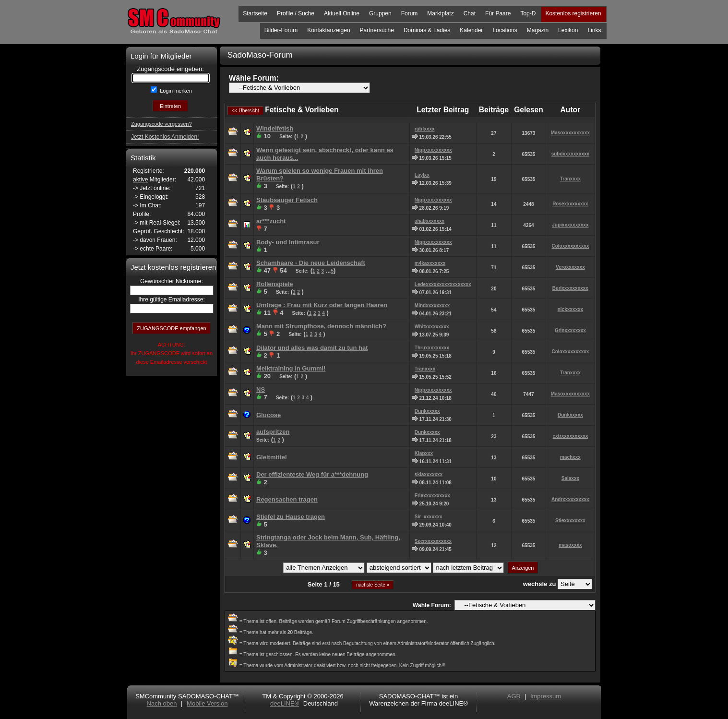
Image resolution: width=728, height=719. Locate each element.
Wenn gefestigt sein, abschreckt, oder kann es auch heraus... (325, 154)
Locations (505, 30)
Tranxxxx (570, 179)
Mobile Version (207, 703)
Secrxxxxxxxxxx (433, 541)
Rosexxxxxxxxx (570, 204)
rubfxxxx (425, 129)
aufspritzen (273, 432)
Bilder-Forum (281, 30)
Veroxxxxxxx (570, 267)
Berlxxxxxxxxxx (570, 288)
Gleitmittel (272, 457)
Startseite (255, 13)
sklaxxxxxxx (429, 474)
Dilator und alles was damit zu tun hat (312, 348)
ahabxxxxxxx (430, 221)
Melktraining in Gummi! (291, 368)
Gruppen (380, 13)
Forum (410, 13)
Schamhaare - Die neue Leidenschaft (311, 263)
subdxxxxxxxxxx (571, 154)
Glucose (269, 415)
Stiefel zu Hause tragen (291, 517)
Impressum (546, 696)
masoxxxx (570, 545)
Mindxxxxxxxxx (432, 306)
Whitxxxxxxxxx (432, 327)
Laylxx (422, 175)
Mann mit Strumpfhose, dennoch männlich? (321, 326)
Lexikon (568, 30)
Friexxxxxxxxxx (432, 496)
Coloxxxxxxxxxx (570, 246)
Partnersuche (377, 30)
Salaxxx (570, 478)
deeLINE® (285, 703)
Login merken (175, 91)
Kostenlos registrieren (573, 13)
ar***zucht (271, 221)
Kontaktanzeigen (328, 30)
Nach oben (162, 703)
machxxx (570, 457)
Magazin (538, 30)
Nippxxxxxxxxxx (433, 150)
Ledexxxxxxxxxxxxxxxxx (443, 284)
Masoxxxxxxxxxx (570, 133)
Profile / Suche (296, 13)
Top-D (528, 13)
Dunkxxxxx (427, 411)
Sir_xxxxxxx (429, 517)
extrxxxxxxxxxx (570, 436)
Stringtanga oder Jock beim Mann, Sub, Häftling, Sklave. (328, 541)
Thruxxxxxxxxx (432, 348)
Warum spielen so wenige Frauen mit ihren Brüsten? (320, 174)
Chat (470, 13)
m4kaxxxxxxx (430, 263)
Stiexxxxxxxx (570, 521)
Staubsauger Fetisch (287, 200)
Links (594, 30)
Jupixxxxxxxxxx (570, 225)
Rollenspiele (275, 284)
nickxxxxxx (570, 309)
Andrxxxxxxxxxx (570, 499)
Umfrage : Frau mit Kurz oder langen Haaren (322, 305)
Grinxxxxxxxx (570, 330)
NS (261, 389)
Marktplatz (440, 13)
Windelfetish (275, 128)
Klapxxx (424, 453)
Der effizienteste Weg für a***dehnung (312, 474)
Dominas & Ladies (427, 30)
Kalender (471, 30)
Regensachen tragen (287, 499)
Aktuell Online (342, 13)
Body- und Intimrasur (288, 242)
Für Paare (498, 13)
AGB (514, 696)
